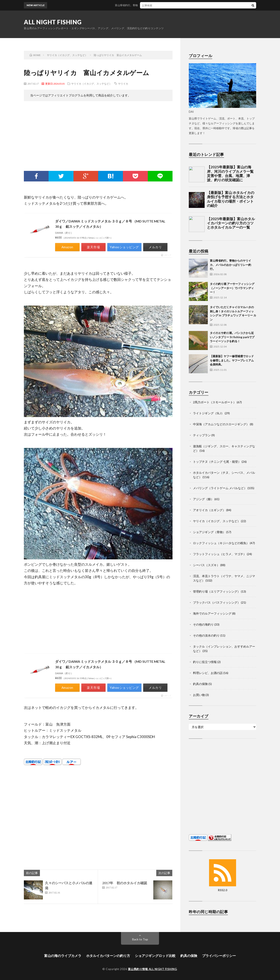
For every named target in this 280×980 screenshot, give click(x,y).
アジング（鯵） (203, 499)
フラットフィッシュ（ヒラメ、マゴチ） (220, 554)
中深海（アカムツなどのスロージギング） (221, 424)
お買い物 (199, 695)
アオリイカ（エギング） (209, 510)
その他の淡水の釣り (206, 635)
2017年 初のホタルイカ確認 (125, 883)
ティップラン (202, 435)
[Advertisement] (98, 137)
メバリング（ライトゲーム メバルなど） (220, 488)
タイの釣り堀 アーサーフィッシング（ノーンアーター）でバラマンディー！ (232, 288)
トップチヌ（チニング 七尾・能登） (217, 462)
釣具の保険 (200, 684)
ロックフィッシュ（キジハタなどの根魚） (221, 543)
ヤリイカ (123, 84)
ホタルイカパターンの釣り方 (108, 956)
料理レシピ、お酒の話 (208, 673)
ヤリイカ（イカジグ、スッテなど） (91, 84)
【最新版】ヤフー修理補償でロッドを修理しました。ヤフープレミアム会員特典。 (232, 360)
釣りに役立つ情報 (205, 662)
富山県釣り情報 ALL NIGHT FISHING (152, 969)
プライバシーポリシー (219, 956)
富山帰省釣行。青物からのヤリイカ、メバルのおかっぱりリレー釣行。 (162, 5)
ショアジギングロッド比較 (155, 956)
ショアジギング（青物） (209, 532)
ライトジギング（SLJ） (209, 413)
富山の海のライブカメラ (63, 956)
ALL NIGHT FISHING (53, 22)
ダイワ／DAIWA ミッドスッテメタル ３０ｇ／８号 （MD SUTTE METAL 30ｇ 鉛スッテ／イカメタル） (110, 224)
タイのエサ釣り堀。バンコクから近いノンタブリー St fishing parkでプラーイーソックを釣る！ (232, 337)
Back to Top (140, 939)
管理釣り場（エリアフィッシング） (217, 591)
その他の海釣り (203, 624)
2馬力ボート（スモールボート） (215, 402)
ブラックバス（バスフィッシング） (217, 602)
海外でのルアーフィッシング (212, 613)
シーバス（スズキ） (206, 565)
